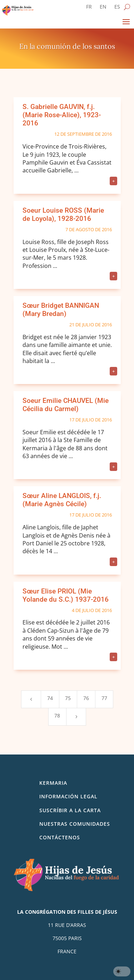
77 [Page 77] (104, 698)
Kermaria (53, 783)
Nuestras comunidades (75, 824)
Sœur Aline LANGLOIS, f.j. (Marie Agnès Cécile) (62, 500)
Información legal (68, 796)
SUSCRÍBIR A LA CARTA (70, 810)
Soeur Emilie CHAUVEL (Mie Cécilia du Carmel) (66, 405)
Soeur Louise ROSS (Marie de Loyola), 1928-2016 (63, 214)
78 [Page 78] (57, 715)
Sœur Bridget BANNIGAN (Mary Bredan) (61, 310)
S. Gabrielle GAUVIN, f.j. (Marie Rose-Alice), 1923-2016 (62, 115)
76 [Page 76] (86, 698)
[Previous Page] (31, 699)
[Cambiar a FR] (89, 8)
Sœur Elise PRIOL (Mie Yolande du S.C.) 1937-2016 (66, 595)
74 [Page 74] (50, 698)
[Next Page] (76, 717)
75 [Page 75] (68, 698)
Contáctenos (60, 837)
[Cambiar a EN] (103, 8)
